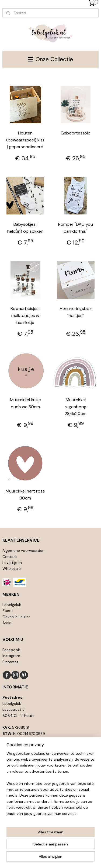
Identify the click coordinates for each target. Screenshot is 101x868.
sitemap (51, 849)
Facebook (11, 650)
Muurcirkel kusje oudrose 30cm (25, 404)
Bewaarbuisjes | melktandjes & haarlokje (25, 316)
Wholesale (12, 568)
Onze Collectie (50, 59)
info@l (13, 752)
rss (61, 849)
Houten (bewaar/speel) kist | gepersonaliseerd (25, 140)
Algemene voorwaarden (23, 550)
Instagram (11, 656)
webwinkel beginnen (80, 849)
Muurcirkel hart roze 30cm (25, 495)
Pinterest (10, 662)
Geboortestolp (76, 133)
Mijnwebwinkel (59, 858)
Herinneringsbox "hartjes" (76, 312)
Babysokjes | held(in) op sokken (25, 228)
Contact (10, 557)
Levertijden (12, 563)
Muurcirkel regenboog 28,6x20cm (76, 407)
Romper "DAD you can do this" (76, 228)
